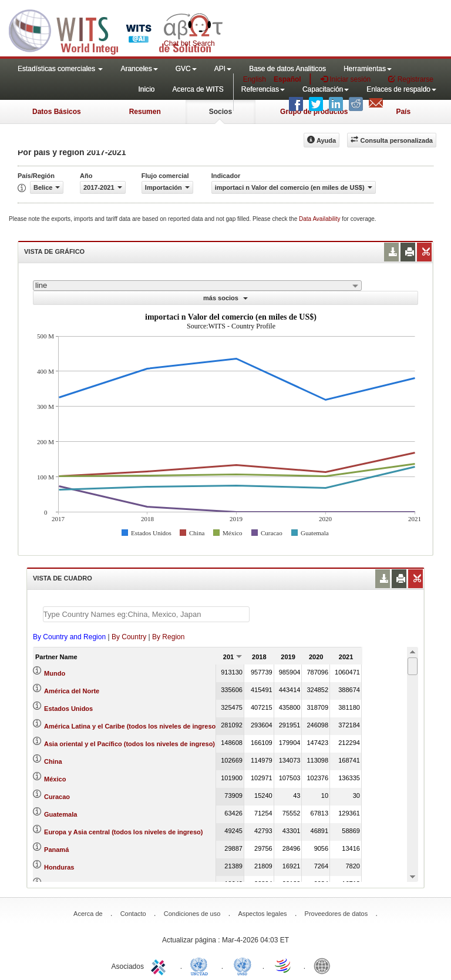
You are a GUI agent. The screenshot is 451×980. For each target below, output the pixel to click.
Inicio (146, 89)
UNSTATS (243, 965)
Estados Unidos (68, 709)
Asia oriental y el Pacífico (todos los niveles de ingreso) (129, 744)
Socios (221, 112)
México (55, 779)
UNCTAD (201, 965)
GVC (186, 69)
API (223, 69)
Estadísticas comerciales (60, 69)
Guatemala (60, 814)
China (53, 761)
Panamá (56, 850)
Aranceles (139, 69)
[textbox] (146, 614)
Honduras (59, 867)
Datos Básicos (57, 112)
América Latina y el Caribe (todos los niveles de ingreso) (131, 726)
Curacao (57, 797)
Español (287, 79)
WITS (117, 29)
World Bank (325, 965)
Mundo (55, 673)
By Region (168, 637)
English (255, 79)
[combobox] (197, 286)
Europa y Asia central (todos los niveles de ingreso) (123, 832)
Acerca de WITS (198, 89)
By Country (129, 637)
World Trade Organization (284, 965)
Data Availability (320, 219)
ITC (160, 965)
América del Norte (72, 691)
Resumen (145, 112)
